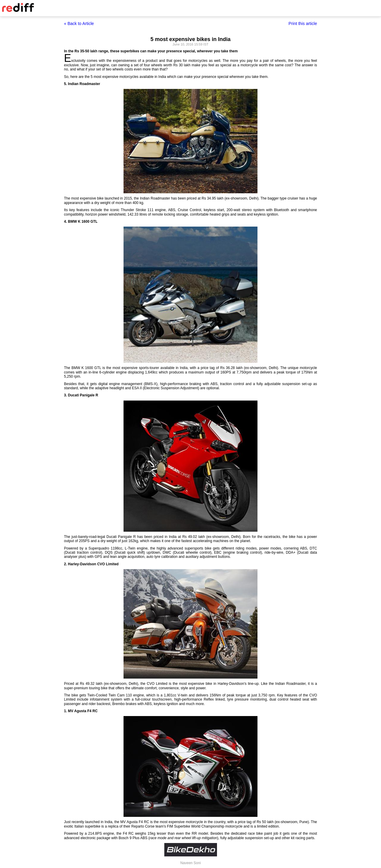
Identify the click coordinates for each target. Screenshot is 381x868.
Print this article (303, 23)
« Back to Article (79, 23)
